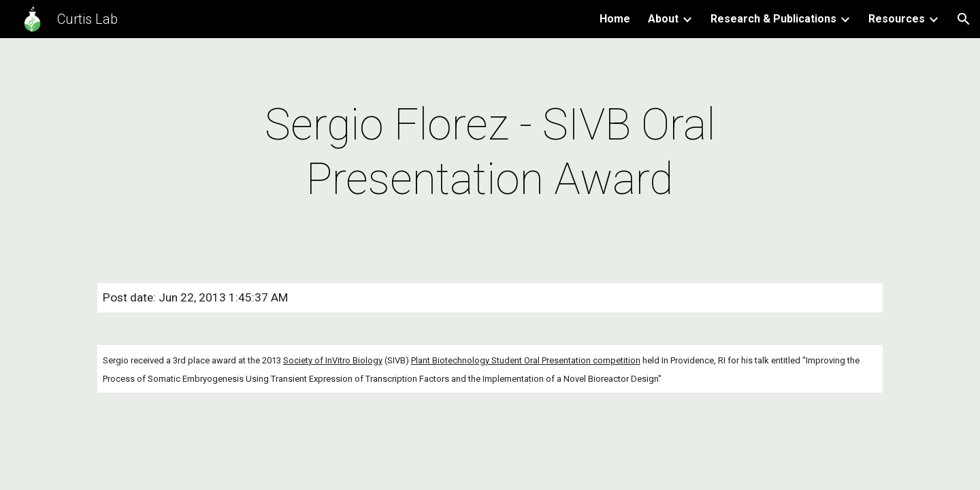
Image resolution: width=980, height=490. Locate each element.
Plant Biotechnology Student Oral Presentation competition (526, 360)
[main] (490, 152)
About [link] (663, 19)
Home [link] (615, 19)
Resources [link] (897, 19)
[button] (964, 19)
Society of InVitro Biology (333, 360)
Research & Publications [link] (773, 19)
